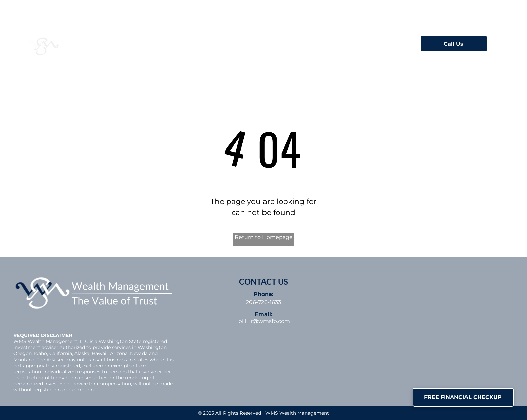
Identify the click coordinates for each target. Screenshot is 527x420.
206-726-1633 (263, 302)
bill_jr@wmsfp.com (264, 321)
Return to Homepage (264, 237)
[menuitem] (162, 42)
